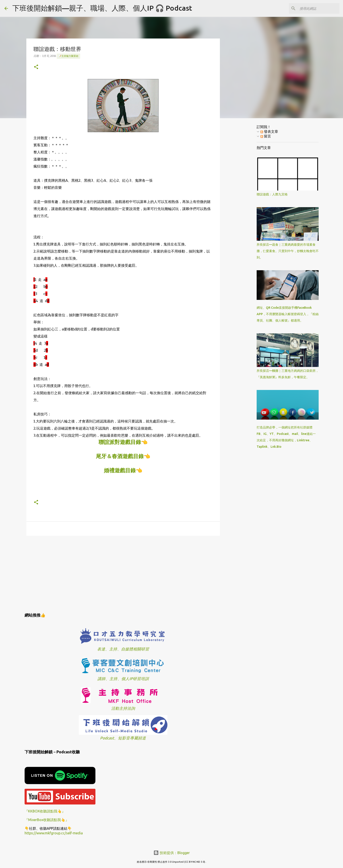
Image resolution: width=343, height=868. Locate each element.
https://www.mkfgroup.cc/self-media (54, 833)
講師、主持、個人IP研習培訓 (123, 679)
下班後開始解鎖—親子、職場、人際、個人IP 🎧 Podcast (102, 8)
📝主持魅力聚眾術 (68, 56)
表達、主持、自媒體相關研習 (123, 649)
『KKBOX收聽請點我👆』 (45, 811)
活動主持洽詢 (123, 708)
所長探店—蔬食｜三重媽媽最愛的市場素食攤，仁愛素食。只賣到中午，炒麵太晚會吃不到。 (288, 251)
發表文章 (269, 131)
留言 (266, 136)
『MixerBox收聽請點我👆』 (47, 820)
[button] (36, 67)
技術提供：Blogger (172, 853)
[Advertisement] (123, 573)
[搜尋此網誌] (316, 8)
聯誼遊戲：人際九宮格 (272, 194)
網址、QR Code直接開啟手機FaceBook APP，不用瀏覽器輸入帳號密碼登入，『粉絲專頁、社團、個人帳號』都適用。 (288, 314)
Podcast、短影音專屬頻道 (123, 738)
